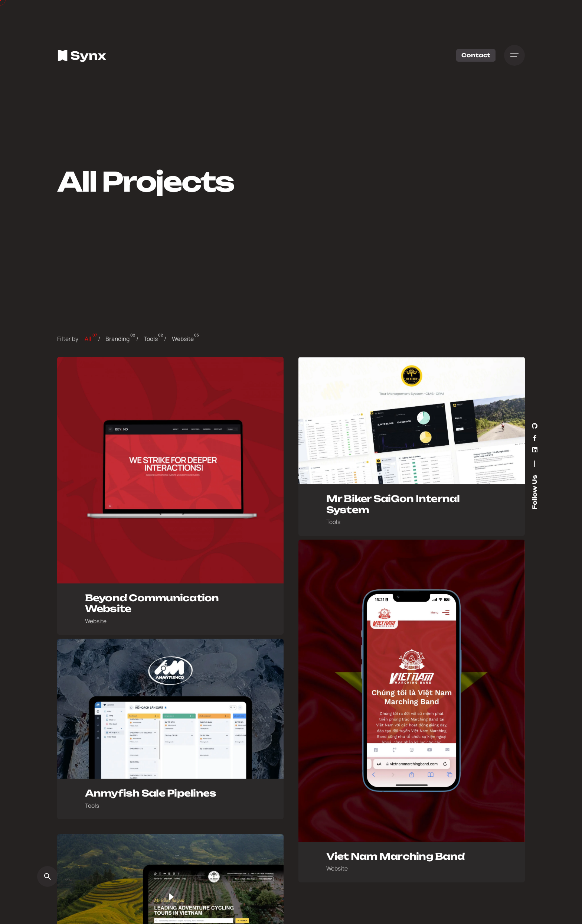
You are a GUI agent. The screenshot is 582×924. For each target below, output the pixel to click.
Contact (475, 55)
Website (96, 624)
